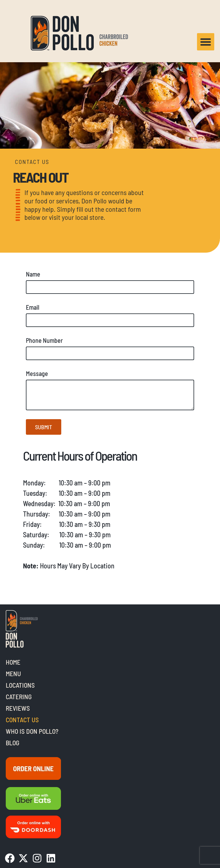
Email (33, 307)
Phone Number (44, 340)
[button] (206, 42)
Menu (13, 674)
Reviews (18, 708)
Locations (20, 685)
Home (13, 662)
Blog (13, 743)
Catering (19, 697)
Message (37, 373)
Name (33, 274)
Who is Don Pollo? (32, 731)
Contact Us (22, 720)
